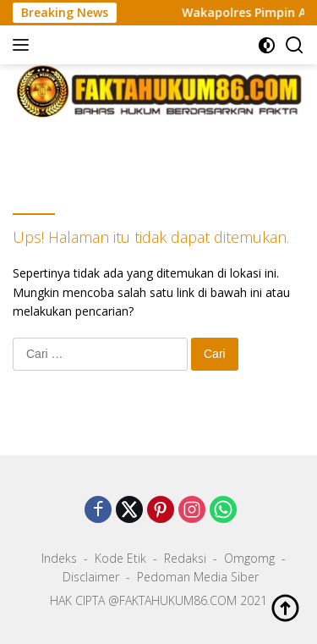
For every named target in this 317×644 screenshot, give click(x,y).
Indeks (59, 558)
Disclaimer (91, 577)
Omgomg (249, 558)
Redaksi (185, 558)
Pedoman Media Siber (198, 577)
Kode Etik (120, 558)
